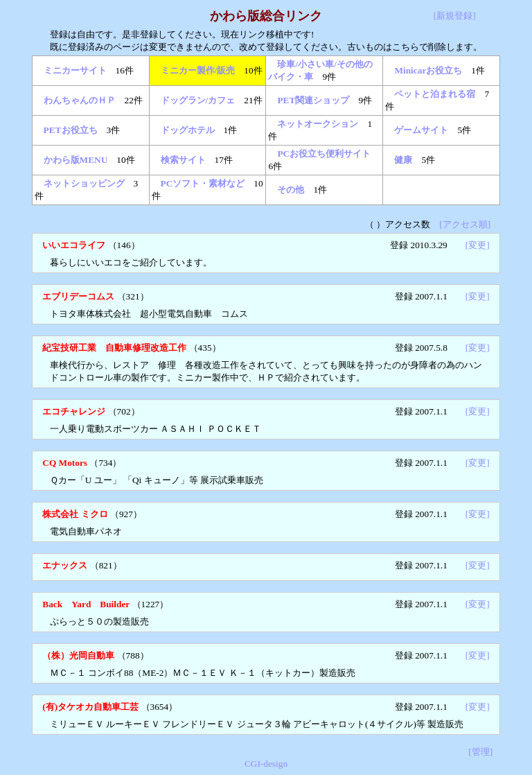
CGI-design (266, 764)
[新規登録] (455, 16)
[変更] (478, 245)
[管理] (480, 752)
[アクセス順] (465, 224)
